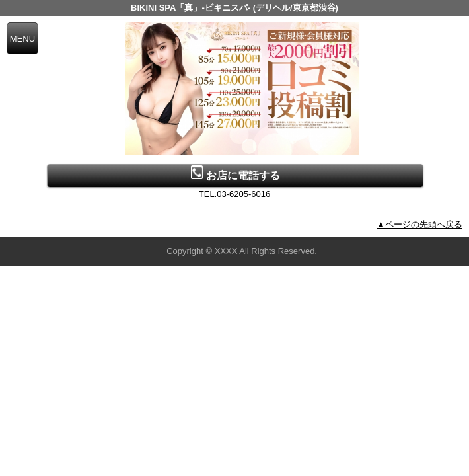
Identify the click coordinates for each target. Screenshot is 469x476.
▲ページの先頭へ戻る (419, 224)
